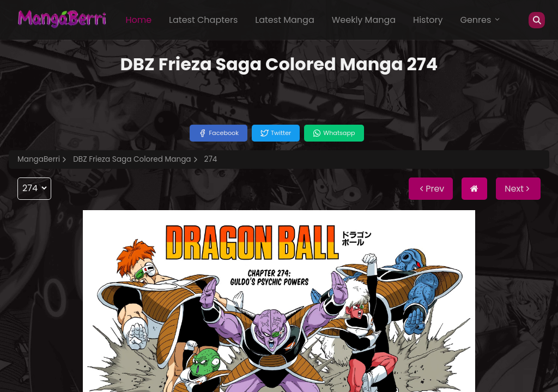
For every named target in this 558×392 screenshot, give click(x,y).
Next (518, 189)
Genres (481, 20)
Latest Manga (284, 20)
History (428, 20)
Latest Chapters (203, 20)
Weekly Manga (364, 20)
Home (138, 20)
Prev (431, 189)
